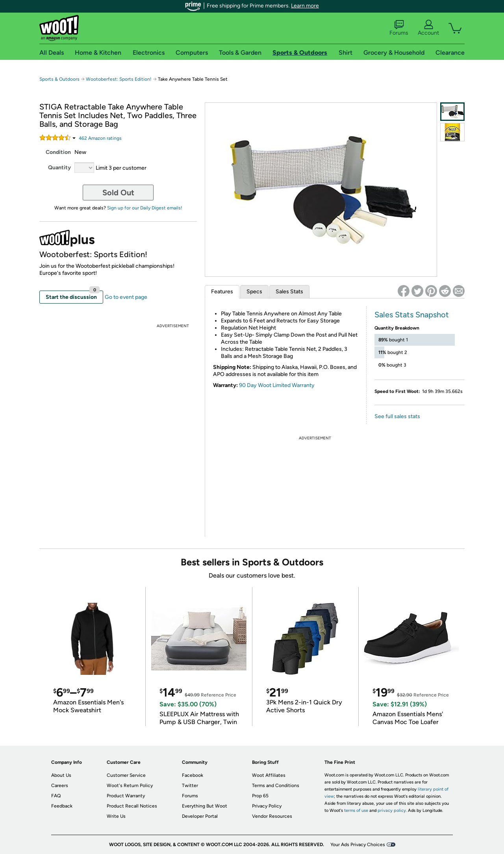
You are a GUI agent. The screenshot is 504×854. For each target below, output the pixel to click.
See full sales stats (397, 416)
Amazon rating (100, 138)
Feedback (62, 806)
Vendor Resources (272, 816)
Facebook (193, 775)
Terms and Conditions (276, 785)
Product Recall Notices (132, 806)
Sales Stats (289, 292)
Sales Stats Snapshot (412, 315)
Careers (60, 785)
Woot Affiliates (269, 775)
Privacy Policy (267, 806)
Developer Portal (200, 816)
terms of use (356, 810)
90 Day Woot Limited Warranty (277, 385)
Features (222, 292)
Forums (399, 28)
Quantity (59, 168)
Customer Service (126, 775)
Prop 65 (260, 796)
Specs (254, 292)
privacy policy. (392, 810)
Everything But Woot (205, 806)
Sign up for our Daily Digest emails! (145, 208)
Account (428, 28)
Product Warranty (126, 796)
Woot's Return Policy (130, 785)
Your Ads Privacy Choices (358, 845)
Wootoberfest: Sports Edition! (119, 79)
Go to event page (126, 297)
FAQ (56, 796)
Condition (58, 152)
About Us (61, 775)
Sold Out (118, 193)
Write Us (116, 816)
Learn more (305, 6)
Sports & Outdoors (59, 79)
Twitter (190, 785)
